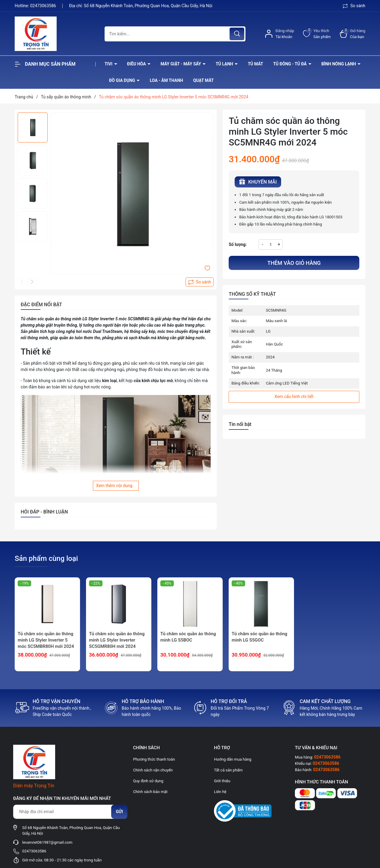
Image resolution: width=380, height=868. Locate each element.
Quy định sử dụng (148, 781)
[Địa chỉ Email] (70, 812)
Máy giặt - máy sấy (181, 64)
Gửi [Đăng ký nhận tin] (119, 812)
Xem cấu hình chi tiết (294, 397)
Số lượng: (238, 244)
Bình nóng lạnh (339, 64)
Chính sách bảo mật (150, 792)
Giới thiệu (222, 781)
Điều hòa (137, 64)
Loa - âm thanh (166, 80)
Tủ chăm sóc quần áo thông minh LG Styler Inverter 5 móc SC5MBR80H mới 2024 (46, 640)
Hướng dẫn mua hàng (233, 759)
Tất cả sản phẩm (228, 770)
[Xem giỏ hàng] (353, 34)
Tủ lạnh (225, 64)
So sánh (354, 6)
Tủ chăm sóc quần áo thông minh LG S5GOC (260, 637)
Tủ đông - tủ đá (290, 64)
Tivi (109, 64)
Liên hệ (220, 792)
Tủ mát (255, 64)
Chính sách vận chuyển (153, 770)
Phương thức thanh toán (154, 759)
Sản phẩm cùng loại (46, 558)
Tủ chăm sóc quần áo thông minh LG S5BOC (188, 637)
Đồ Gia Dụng (123, 80)
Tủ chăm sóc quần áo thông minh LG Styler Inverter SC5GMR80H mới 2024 (117, 640)
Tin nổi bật (240, 424)
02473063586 (43, 6)
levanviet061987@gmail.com (47, 842)
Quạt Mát (203, 80)
